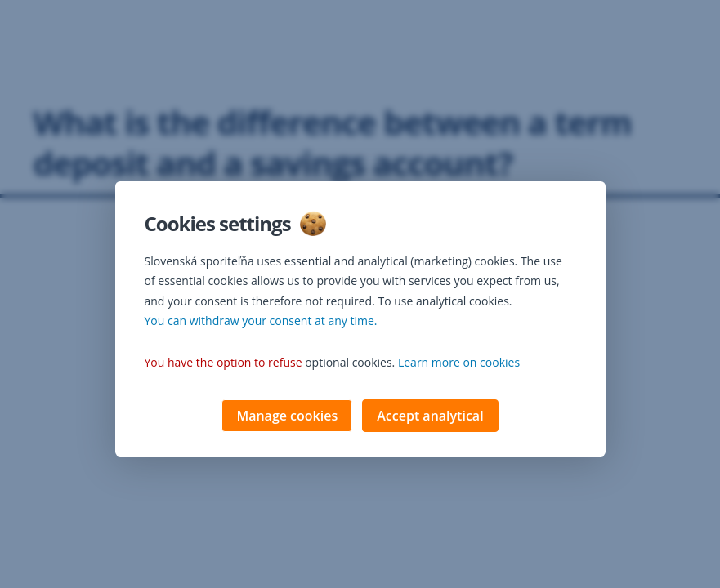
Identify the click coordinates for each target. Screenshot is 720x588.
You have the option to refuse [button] (224, 364)
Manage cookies (287, 417)
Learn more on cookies (459, 364)
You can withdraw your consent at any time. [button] (261, 322)
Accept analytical (430, 417)
